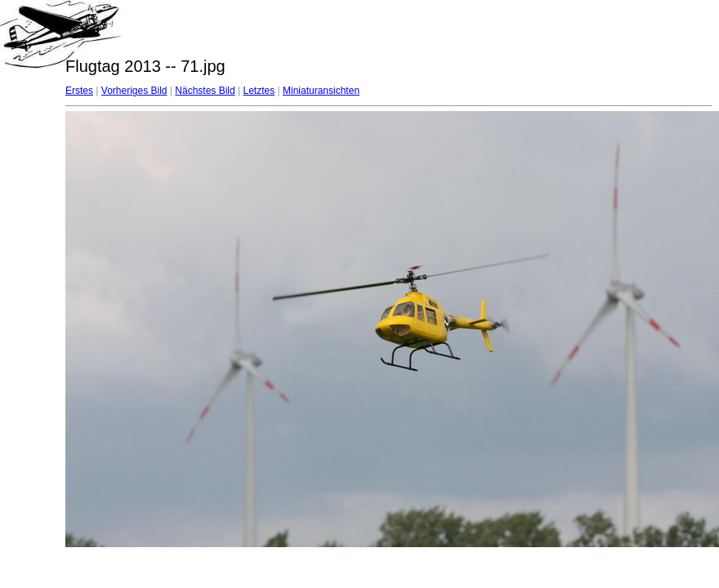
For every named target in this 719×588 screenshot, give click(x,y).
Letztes (259, 91)
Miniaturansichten (321, 91)
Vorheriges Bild (134, 91)
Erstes (79, 91)
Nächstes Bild (205, 91)
